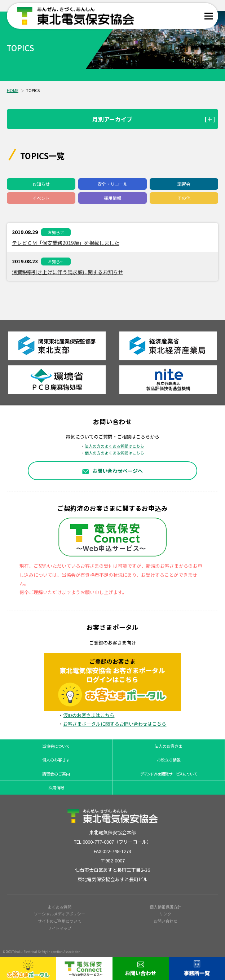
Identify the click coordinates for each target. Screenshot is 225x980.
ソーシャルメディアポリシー (59, 914)
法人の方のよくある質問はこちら (114, 446)
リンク (165, 914)
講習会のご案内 (56, 774)
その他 (184, 198)
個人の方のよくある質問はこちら (114, 453)
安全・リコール (112, 184)
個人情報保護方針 (166, 907)
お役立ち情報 (169, 760)
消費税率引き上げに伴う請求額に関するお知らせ (67, 272)
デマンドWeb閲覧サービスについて (169, 774)
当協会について (56, 746)
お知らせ (41, 184)
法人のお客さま (169, 746)
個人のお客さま (56, 760)
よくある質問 (59, 907)
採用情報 (112, 198)
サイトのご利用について (60, 921)
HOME (13, 90)
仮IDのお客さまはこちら (89, 715)
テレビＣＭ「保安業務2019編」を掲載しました (66, 243)
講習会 (184, 184)
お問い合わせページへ (113, 471)
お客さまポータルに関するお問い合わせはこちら (115, 724)
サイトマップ (59, 928)
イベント (41, 198)
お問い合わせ (166, 921)
